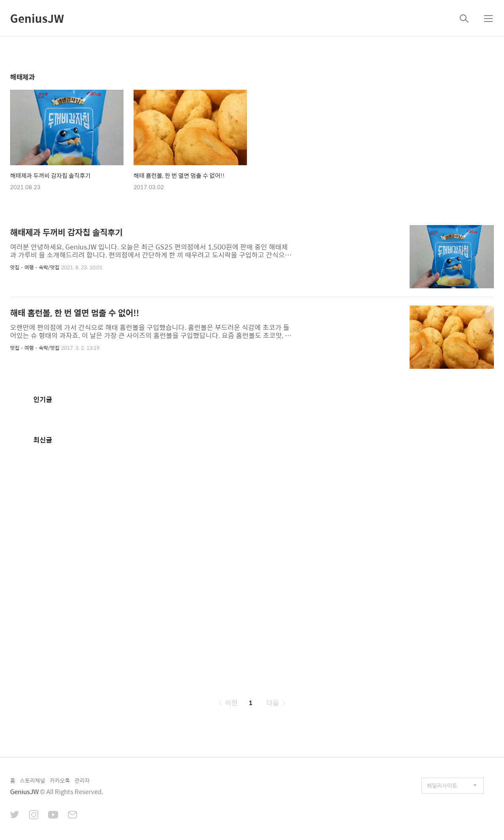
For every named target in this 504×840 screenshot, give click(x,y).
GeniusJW (37, 18)
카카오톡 (60, 780)
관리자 (82, 780)
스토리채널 (32, 780)
